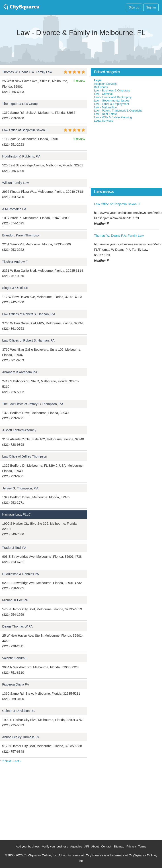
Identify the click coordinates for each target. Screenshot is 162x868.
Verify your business (55, 846)
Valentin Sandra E (15, 658)
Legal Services (104, 121)
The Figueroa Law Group (20, 104)
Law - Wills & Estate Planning (113, 117)
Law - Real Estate (106, 114)
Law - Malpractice (105, 107)
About (95, 846)
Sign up (134, 7)
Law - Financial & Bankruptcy (113, 97)
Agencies (76, 846)
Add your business (28, 846)
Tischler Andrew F (15, 262)
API (87, 846)
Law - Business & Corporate (112, 90)
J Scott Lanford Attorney (19, 430)
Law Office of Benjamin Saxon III (25, 130)
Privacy (131, 846)
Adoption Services (106, 84)
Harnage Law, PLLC (16, 514)
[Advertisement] (124, 156)
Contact (106, 846)
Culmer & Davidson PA (18, 711)
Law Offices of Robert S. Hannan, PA (28, 340)
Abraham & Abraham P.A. (20, 372)
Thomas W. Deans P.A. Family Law (27, 72)
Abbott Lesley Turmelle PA (21, 737)
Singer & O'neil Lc (15, 288)
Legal (98, 80)
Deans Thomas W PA (17, 626)
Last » (17, 761)
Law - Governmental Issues (112, 100)
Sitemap (119, 846)
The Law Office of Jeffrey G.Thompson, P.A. (33, 404)
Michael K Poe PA (15, 600)
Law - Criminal (103, 94)
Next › (9, 761)
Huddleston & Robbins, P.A (21, 156)
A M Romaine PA (14, 209)
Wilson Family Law (15, 183)
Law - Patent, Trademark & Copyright (118, 111)
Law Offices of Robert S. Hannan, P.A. (29, 314)
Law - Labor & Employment (112, 104)
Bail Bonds (101, 87)
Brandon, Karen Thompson (21, 235)
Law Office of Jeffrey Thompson (25, 456)
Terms (142, 846)
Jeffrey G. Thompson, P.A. (21, 488)
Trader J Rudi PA (14, 548)
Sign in (151, 7)
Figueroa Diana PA (16, 684)
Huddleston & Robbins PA (21, 574)
